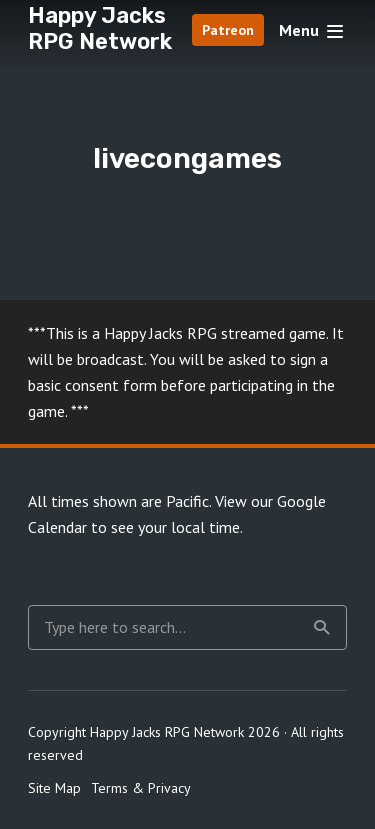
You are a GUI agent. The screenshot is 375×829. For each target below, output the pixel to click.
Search (322, 628)
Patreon (228, 30)
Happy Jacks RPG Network (100, 28)
